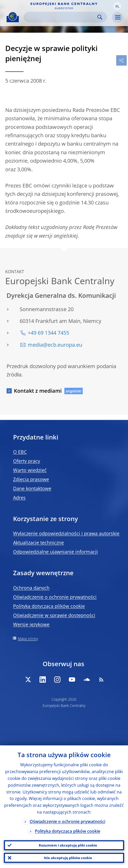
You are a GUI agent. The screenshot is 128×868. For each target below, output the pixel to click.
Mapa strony (28, 639)
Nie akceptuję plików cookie (68, 858)
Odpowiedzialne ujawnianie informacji (55, 552)
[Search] (61, 17)
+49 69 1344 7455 (48, 333)
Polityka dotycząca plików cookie (49, 606)
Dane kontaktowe (32, 488)
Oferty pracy (27, 461)
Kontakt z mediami (38, 391)
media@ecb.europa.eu (55, 345)
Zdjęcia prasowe (31, 479)
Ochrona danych (31, 588)
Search (100, 17)
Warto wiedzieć (30, 470)
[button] (117, 6)
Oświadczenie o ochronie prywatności (55, 597)
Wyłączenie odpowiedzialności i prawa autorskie (66, 533)
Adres (19, 498)
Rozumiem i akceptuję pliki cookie (68, 845)
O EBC (20, 452)
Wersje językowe (31, 624)
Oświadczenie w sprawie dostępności (54, 615)
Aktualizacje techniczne (38, 542)
